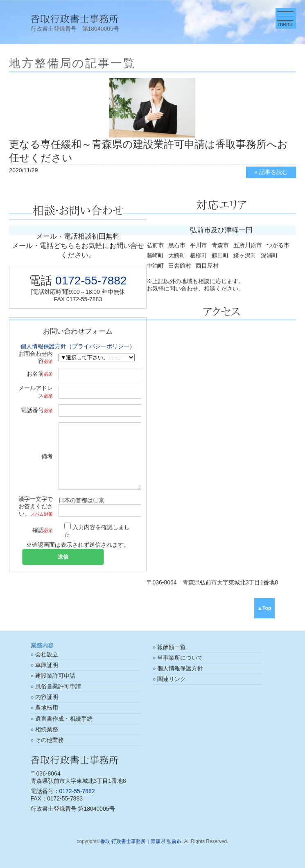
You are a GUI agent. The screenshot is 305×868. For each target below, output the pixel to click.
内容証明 (47, 697)
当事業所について (180, 658)
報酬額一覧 (172, 647)
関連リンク (172, 679)
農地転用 (47, 708)
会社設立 (47, 654)
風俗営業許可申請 (58, 686)
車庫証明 (47, 665)
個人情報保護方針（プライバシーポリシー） (78, 346)
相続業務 (47, 729)
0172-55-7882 (91, 281)
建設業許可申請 (55, 676)
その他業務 (50, 740)
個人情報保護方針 (180, 668)
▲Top (264, 608)
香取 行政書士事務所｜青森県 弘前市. (142, 841)
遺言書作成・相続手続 (64, 719)
